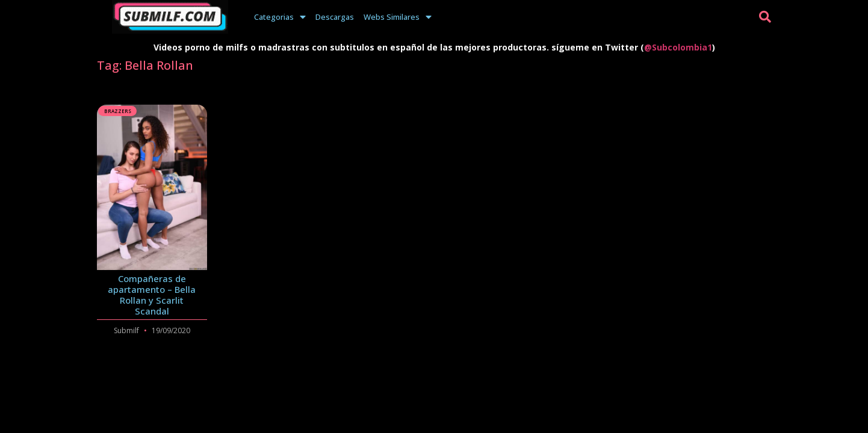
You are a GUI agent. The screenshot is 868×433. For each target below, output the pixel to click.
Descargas (335, 17)
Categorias (280, 17)
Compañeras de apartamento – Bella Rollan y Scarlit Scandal (152, 295)
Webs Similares (398, 17)
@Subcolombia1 (678, 47)
